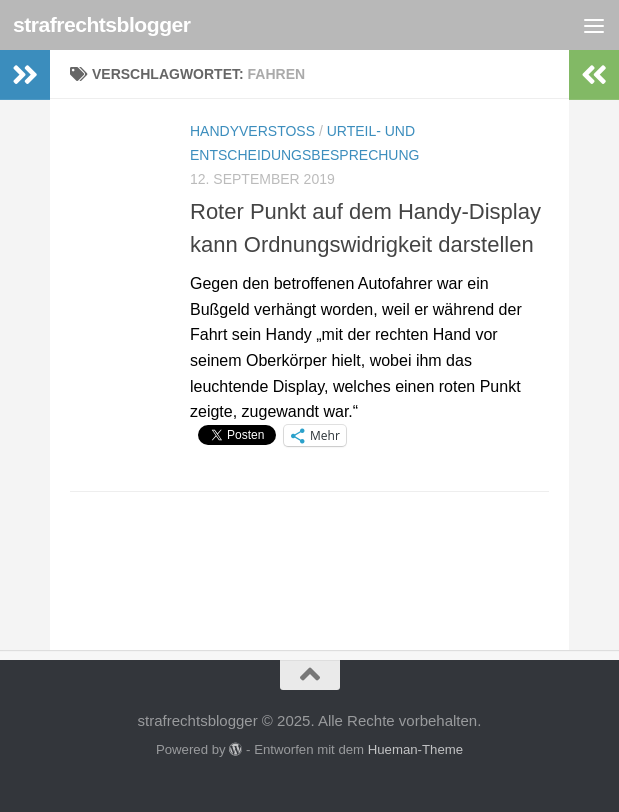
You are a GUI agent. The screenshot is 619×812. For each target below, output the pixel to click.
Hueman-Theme (415, 749)
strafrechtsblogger (102, 24)
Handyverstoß (252, 131)
